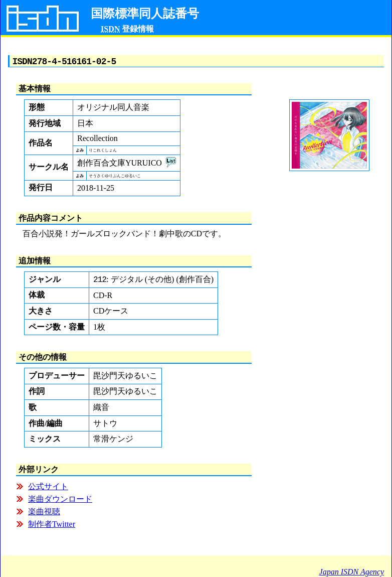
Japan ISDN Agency (352, 572)
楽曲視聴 (44, 514)
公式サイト (48, 489)
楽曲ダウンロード (60, 501)
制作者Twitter (52, 527)
